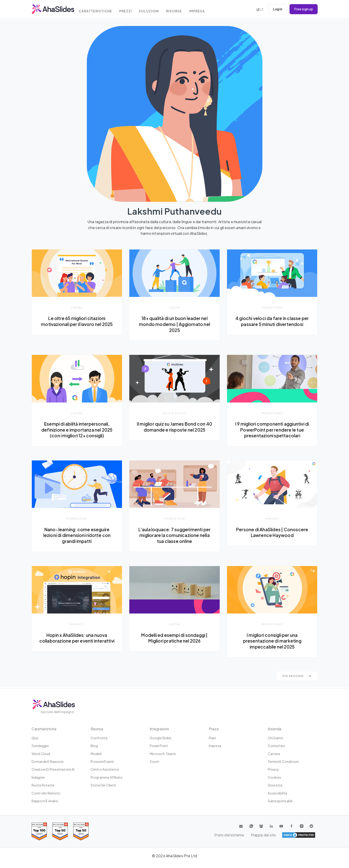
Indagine (38, 777)
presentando (272, 413)
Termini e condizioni (283, 761)
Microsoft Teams (163, 754)
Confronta (99, 738)
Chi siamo (276, 738)
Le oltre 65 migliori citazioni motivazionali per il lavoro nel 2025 (77, 324)
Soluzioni (154, 10)
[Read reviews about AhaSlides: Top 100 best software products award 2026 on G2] (39, 831)
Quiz (35, 738)
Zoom (155, 761)
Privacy (273, 769)
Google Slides (161, 738)
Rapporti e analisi (45, 801)
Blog (94, 746)
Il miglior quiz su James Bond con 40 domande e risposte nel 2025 (174, 427)
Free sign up (303, 9)
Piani (212, 738)
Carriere (274, 754)
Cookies (274, 777)
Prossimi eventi (102, 761)
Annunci (272, 519)
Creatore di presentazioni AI (53, 769)
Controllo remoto (46, 793)
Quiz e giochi (174, 413)
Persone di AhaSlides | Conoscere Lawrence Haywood (272, 533)
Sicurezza (275, 785)
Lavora (77, 308)
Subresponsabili (280, 801)
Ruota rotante (43, 785)
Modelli (96, 754)
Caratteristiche (99, 10)
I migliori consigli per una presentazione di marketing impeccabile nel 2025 (272, 641)
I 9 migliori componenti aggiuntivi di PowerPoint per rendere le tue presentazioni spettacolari (272, 430)
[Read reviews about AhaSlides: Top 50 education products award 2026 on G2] (60, 831)
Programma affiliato (107, 777)
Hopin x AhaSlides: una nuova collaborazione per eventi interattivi (77, 641)
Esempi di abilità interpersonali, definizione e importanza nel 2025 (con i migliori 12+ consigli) (77, 430)
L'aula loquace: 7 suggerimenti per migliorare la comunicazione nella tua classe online (174, 536)
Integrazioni (160, 729)
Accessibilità (277, 793)
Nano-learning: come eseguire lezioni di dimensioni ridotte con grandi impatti (77, 536)
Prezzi (130, 10)
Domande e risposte (48, 761)
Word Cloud (41, 754)
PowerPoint (159, 746)
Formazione (272, 308)
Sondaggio (40, 746)
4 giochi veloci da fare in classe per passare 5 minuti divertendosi (272, 321)
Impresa (204, 10)
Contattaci (276, 746)
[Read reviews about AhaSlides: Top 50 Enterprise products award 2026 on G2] (81, 831)
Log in (276, 9)
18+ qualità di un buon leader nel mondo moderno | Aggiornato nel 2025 (174, 324)
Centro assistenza (105, 769)
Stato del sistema (271, 835)
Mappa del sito (303, 835)
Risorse (180, 10)
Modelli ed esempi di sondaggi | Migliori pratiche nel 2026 (174, 638)
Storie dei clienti (103, 785)
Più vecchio (297, 677)
